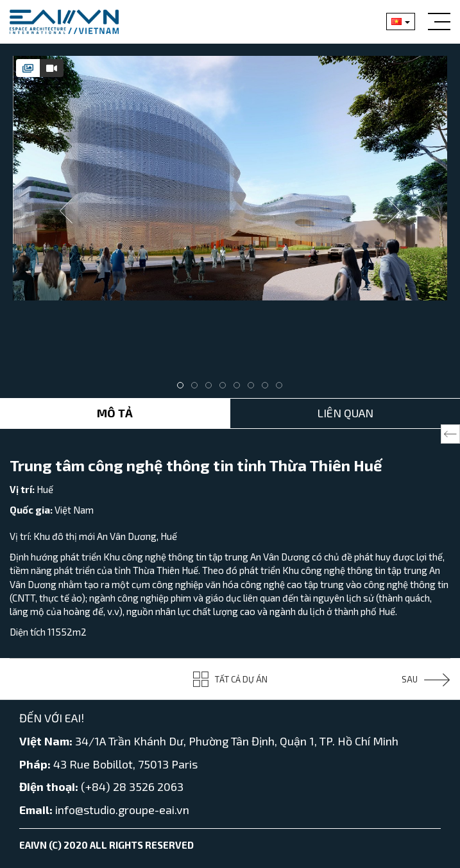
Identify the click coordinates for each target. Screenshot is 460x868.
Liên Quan (345, 413)
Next (394, 211)
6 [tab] (254, 388)
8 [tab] (282, 388)
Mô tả (115, 413)
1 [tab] (183, 388)
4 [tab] (226, 388)
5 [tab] (240, 388)
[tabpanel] (230, 178)
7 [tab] (268, 388)
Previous (66, 211)
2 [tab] (198, 388)
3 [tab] (212, 388)
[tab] (28, 68)
